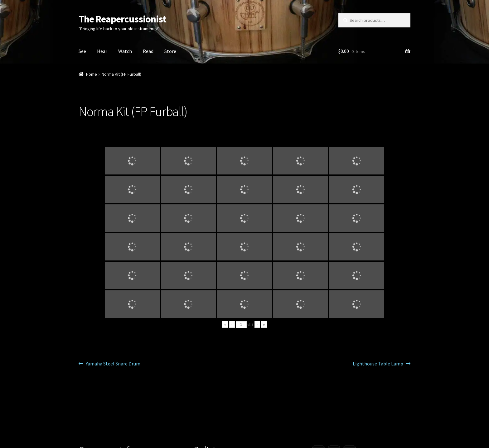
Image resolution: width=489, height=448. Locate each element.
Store (170, 51)
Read (148, 51)
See (82, 51)
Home (92, 74)
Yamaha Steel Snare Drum (113, 364)
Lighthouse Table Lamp (378, 364)
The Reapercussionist (122, 19)
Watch (125, 51)
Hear (102, 51)
